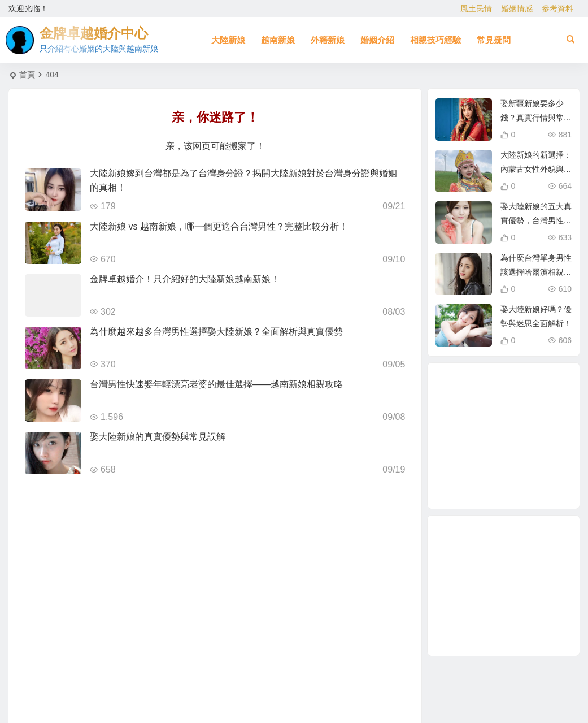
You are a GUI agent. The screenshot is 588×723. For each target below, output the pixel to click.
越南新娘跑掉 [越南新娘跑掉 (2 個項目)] (471, 409)
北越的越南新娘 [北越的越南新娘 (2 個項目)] (529, 436)
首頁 (27, 75)
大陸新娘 (228, 40)
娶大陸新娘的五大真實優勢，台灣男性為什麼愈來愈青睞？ (536, 220)
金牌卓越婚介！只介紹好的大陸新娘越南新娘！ (185, 279)
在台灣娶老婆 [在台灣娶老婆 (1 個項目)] (533, 425)
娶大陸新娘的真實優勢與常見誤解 (158, 437)
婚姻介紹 (377, 40)
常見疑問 (494, 40)
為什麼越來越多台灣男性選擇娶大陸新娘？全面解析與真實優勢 (216, 332)
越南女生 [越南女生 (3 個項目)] (496, 485)
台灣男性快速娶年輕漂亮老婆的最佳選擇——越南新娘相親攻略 (216, 384)
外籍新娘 (328, 40)
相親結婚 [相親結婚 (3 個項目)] (502, 440)
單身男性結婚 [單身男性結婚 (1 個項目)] (533, 479)
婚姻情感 (517, 8)
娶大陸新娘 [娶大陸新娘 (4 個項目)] (485, 463)
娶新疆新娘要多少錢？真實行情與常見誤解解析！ (536, 118)
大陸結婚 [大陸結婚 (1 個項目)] (543, 452)
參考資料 (557, 8)
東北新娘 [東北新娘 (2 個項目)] (491, 391)
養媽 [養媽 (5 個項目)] (514, 468)
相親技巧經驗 (435, 40)
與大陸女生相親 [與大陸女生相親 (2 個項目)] (468, 439)
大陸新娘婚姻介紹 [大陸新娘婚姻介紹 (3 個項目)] (527, 398)
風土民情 (476, 8)
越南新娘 (278, 40)
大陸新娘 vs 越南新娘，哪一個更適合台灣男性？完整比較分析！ (219, 226)
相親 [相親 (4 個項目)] (489, 415)
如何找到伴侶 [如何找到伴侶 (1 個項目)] (472, 472)
